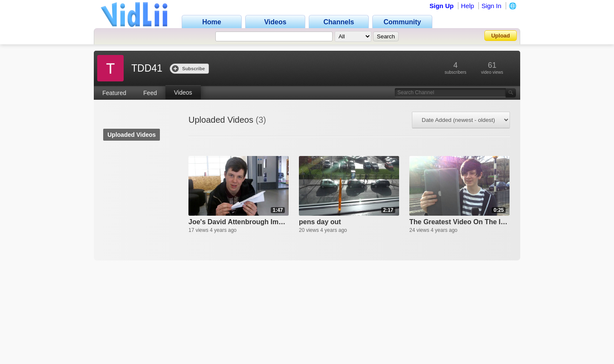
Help (468, 6)
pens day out (320, 222)
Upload (501, 36)
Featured (114, 93)
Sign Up (442, 6)
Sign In (491, 6)
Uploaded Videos (132, 135)
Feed (150, 93)
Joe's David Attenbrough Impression (239, 222)
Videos (183, 92)
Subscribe (188, 68)
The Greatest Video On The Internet (459, 222)
